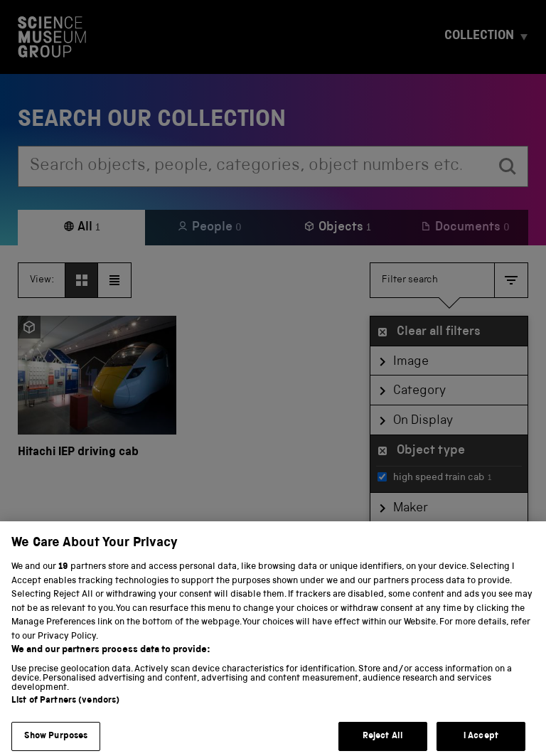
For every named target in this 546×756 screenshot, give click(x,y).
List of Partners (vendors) (65, 712)
